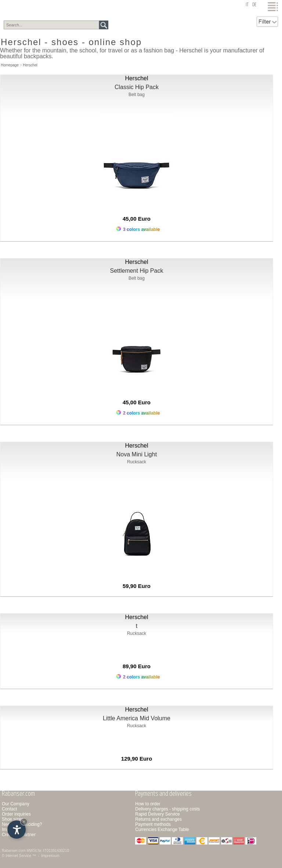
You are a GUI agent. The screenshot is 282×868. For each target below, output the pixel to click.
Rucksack (137, 462)
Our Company (16, 804)
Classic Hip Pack (137, 87)
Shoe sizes (13, 819)
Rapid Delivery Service (157, 814)
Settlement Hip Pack (136, 271)
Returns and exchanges (158, 819)
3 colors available (138, 229)
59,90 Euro (137, 586)
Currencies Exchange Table (162, 830)
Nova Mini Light (137, 454)
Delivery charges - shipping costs (167, 809)
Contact (9, 809)
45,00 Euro (137, 219)
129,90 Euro (137, 759)
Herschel (30, 65)
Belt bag (137, 95)
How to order (148, 804)
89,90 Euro (137, 666)
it (247, 5)
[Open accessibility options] (17, 830)
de (254, 5)
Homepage (10, 65)
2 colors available (138, 413)
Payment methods (153, 824)
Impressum (50, 856)
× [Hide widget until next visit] (24, 822)
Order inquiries (16, 814)
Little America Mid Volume (137, 718)
